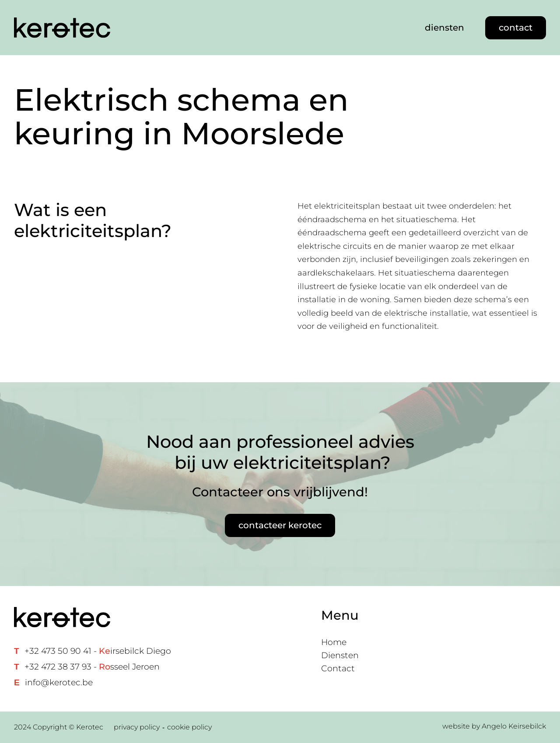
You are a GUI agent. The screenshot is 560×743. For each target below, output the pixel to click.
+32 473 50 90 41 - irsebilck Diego (98, 651)
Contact (338, 668)
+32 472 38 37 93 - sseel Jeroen (92, 667)
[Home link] (62, 28)
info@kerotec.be (59, 682)
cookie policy (189, 727)
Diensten (340, 655)
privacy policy (137, 727)
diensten (444, 28)
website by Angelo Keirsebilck (494, 726)
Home (334, 642)
